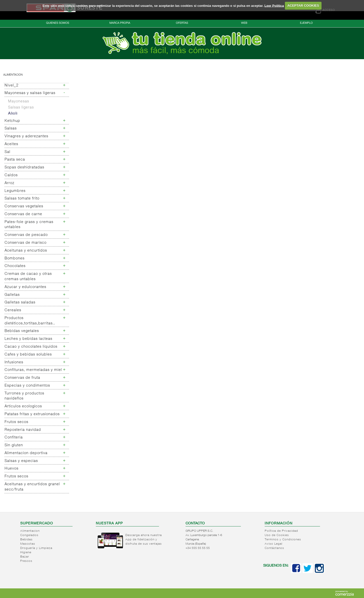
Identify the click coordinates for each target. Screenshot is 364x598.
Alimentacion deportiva (26, 453)
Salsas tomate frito (22, 199)
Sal (7, 152)
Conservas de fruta (22, 378)
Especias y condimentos (27, 386)
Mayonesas (19, 102)
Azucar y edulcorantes (25, 287)
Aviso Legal (274, 544)
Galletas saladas (20, 303)
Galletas (12, 295)
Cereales (13, 310)
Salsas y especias (21, 461)
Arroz (9, 183)
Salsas (11, 129)
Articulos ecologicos (23, 406)
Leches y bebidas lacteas (28, 339)
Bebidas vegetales (22, 331)
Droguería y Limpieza (36, 548)
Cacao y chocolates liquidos (31, 347)
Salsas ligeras (21, 108)
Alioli (13, 114)
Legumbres (15, 191)
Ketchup (12, 121)
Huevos (12, 469)
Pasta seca (15, 160)
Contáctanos (274, 548)
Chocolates (15, 266)
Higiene (26, 552)
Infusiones (14, 362)
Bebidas (26, 540)
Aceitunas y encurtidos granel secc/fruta (32, 487)
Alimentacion (13, 75)
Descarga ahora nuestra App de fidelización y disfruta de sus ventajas (144, 540)
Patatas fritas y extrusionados (32, 414)
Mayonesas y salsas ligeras (30, 93)
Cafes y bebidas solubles (28, 355)
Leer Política (274, 5)
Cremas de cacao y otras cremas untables (28, 277)
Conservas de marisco (26, 243)
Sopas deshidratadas (24, 168)
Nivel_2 (12, 86)
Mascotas (28, 544)
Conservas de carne (23, 214)
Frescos (26, 561)
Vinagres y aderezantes (26, 136)
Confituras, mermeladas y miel (33, 370)
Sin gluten (14, 445)
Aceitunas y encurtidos (26, 251)
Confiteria (14, 438)
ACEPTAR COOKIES (303, 5)
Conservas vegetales (24, 206)
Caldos (11, 175)
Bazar (25, 557)
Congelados (29, 535)
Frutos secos (16, 422)
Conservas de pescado (26, 235)
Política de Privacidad (281, 531)
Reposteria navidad (23, 430)
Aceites (11, 144)
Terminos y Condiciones (283, 540)
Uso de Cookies (277, 535)
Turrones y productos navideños (24, 396)
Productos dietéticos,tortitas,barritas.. (30, 321)
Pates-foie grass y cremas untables (29, 225)
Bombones (15, 259)
